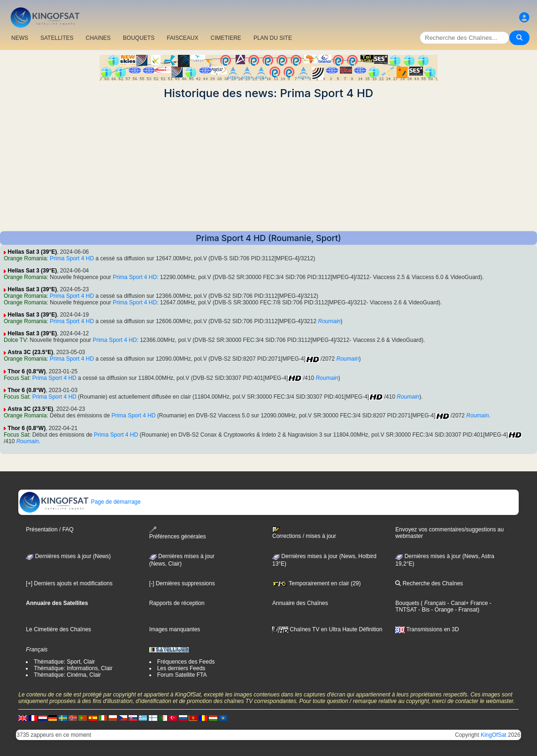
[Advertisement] (268, 166)
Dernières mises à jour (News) (68, 556)
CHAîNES (98, 38)
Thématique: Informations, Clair (73, 668)
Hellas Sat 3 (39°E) (32, 252)
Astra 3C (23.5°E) (30, 352)
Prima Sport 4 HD (72, 258)
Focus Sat (16, 378)
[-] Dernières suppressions (182, 583)
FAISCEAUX (182, 38)
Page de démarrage (80, 502)
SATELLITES (57, 38)
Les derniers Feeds (181, 668)
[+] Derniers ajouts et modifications (69, 583)
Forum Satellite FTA (182, 675)
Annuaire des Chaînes (300, 603)
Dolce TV (15, 340)
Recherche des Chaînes (429, 583)
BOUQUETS (139, 38)
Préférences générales (178, 533)
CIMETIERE (226, 38)
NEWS (20, 38)
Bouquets (407, 603)
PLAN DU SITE (273, 38)
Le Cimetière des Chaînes (58, 629)
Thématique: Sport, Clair (64, 662)
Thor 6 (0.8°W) (27, 371)
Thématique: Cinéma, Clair (67, 675)
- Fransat (465, 610)
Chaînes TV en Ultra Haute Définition (327, 629)
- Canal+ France (467, 603)
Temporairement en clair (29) (317, 583)
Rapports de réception (177, 603)
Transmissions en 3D (427, 629)
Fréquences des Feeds (186, 662)
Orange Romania (25, 258)
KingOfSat (494, 735)
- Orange (441, 610)
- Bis (423, 610)
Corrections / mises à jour (304, 533)
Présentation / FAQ (50, 529)
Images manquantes (175, 629)
